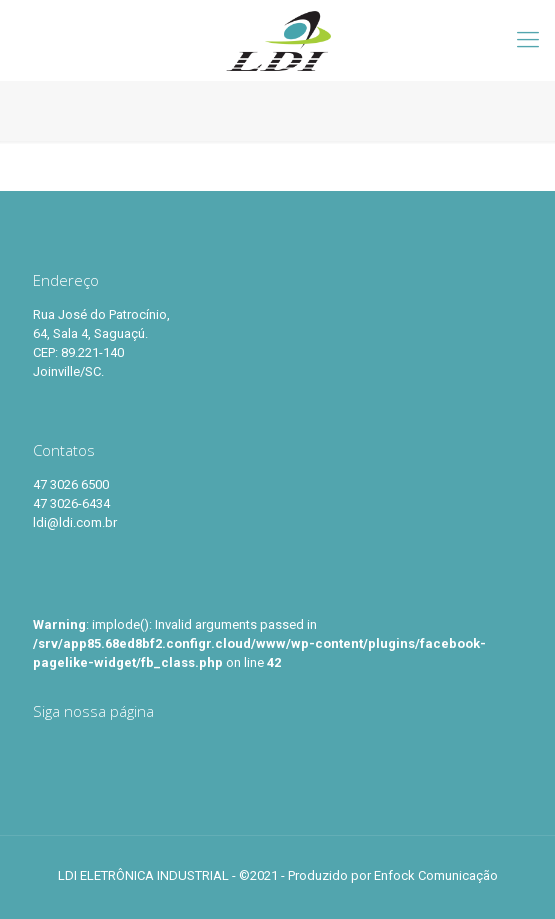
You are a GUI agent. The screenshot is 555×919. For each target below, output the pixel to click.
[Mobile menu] (528, 40)
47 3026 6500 (71, 484)
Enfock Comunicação (436, 875)
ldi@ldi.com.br (75, 522)
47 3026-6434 (71, 503)
